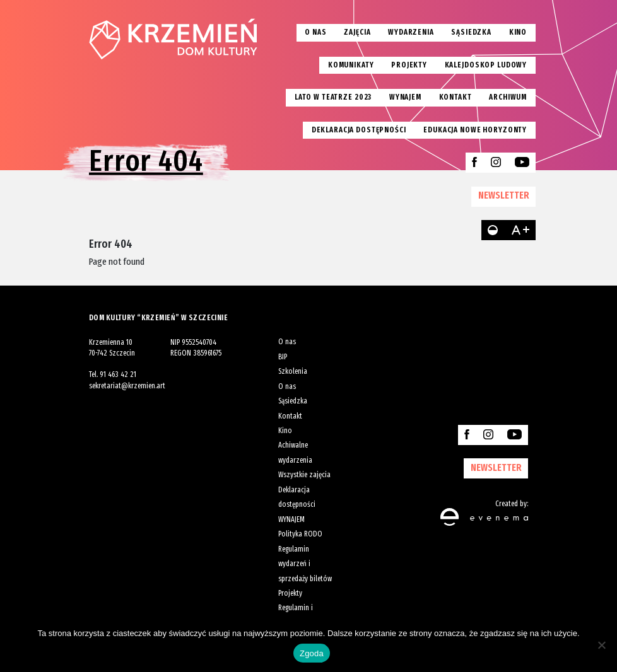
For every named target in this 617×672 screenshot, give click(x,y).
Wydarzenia (411, 32)
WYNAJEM (291, 519)
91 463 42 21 (118, 374)
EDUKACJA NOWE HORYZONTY (475, 130)
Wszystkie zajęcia (304, 475)
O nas (315, 32)
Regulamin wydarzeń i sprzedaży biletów (305, 564)
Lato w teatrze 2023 (333, 97)
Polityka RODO (300, 534)
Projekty (409, 65)
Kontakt (455, 97)
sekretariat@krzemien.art (127, 386)
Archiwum (508, 97)
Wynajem (405, 97)
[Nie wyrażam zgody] (601, 645)
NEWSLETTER (504, 195)
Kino (518, 32)
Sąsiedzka (471, 32)
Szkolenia (293, 371)
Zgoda (312, 653)
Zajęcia (357, 32)
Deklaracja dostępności (359, 130)
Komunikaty (351, 65)
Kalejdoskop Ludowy (486, 65)
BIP (283, 357)
